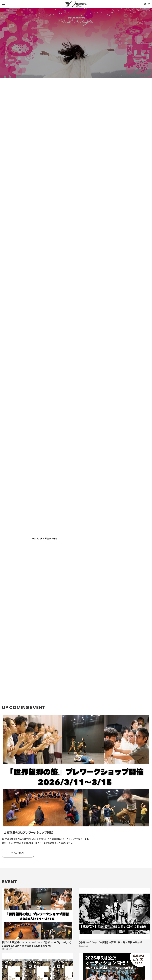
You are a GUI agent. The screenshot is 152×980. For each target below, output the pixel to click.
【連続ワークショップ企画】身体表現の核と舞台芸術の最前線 (110, 942)
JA (149, 4)
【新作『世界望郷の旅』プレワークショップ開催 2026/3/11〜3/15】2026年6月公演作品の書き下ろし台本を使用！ (37, 944)
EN (145, 4)
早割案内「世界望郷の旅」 (45, 539)
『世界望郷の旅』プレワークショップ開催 (27, 833)
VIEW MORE (18, 853)
